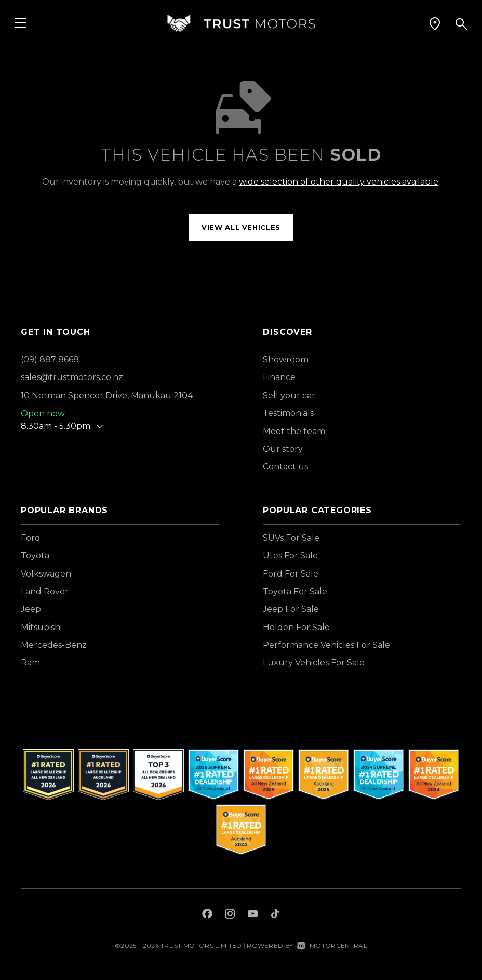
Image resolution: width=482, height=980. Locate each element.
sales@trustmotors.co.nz (72, 377)
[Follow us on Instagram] (230, 915)
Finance (279, 377)
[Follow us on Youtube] (253, 915)
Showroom (286, 360)
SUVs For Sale (291, 538)
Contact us (285, 467)
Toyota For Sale (295, 591)
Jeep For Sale (291, 609)
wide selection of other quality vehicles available (339, 182)
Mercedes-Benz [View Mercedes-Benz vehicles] (54, 645)
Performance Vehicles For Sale (326, 645)
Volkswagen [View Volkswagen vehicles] (46, 574)
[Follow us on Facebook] (207, 915)
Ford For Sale (291, 574)
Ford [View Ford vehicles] (31, 538)
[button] (435, 23)
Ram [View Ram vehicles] (30, 663)
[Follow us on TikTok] (275, 915)
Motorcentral (332, 945)
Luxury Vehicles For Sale (314, 663)
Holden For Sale (296, 627)
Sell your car (289, 395)
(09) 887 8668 (50, 360)
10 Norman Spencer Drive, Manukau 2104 (107, 395)
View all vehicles (241, 227)
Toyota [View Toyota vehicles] (35, 556)
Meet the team (294, 431)
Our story (283, 449)
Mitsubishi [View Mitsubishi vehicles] (41, 627)
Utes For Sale (290, 556)
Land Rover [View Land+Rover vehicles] (45, 591)
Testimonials (288, 413)
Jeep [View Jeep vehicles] (31, 609)
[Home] (241, 23)
